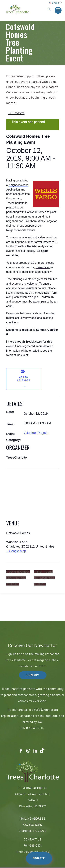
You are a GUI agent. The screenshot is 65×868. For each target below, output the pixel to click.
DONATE (39, 858)
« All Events (16, 113)
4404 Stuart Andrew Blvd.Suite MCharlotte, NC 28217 (32, 801)
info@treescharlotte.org (32, 852)
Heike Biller (43, 267)
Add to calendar (24, 379)
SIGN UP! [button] (33, 675)
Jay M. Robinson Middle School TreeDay (18, 578)
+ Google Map (16, 551)
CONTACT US (33, 840)
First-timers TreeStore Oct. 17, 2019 (44, 578)
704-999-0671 (33, 846)
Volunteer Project (35, 433)
